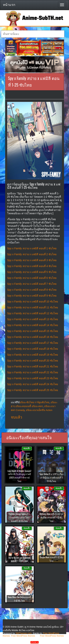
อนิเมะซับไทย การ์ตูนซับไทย (35, 402)
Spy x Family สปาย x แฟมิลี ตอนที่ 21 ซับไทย (33, 366)
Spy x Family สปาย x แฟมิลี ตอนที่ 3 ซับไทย (32, 260)
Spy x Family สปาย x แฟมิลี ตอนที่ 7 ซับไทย (32, 284)
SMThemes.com (24, 633)
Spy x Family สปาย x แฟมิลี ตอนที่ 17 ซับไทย (33, 343)
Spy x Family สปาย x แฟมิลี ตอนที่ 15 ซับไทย (33, 331)
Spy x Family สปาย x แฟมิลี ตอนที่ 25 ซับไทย (33, 390)
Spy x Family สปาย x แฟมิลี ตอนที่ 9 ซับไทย (32, 296)
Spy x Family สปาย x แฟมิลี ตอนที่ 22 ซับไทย (33, 372)
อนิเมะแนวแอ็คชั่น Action (39, 410)
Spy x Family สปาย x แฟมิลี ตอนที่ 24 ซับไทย (33, 384)
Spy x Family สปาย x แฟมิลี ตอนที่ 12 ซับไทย (33, 313)
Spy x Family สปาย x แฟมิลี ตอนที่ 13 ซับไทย (33, 319)
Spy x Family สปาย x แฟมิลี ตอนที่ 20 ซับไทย (33, 361)
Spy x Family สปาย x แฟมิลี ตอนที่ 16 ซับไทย (33, 337)
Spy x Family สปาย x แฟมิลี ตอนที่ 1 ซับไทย (32, 248)
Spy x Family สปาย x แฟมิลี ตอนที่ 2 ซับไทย (32, 254)
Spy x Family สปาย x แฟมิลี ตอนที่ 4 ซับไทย (32, 266)
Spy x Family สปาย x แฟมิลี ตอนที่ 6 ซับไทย (32, 278)
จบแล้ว (16, 417)
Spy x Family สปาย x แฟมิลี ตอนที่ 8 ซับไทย (32, 290)
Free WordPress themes (23, 636)
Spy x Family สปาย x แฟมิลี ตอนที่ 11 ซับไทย (33, 307)
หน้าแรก (9, 5)
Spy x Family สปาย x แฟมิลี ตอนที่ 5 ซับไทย (32, 272)
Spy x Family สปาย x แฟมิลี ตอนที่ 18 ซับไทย (33, 349)
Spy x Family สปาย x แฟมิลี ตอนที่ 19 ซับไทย (33, 355)
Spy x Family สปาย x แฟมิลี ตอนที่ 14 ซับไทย (33, 325)
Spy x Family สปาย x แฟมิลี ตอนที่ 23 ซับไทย (33, 378)
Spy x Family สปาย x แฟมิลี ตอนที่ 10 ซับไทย (33, 302)
